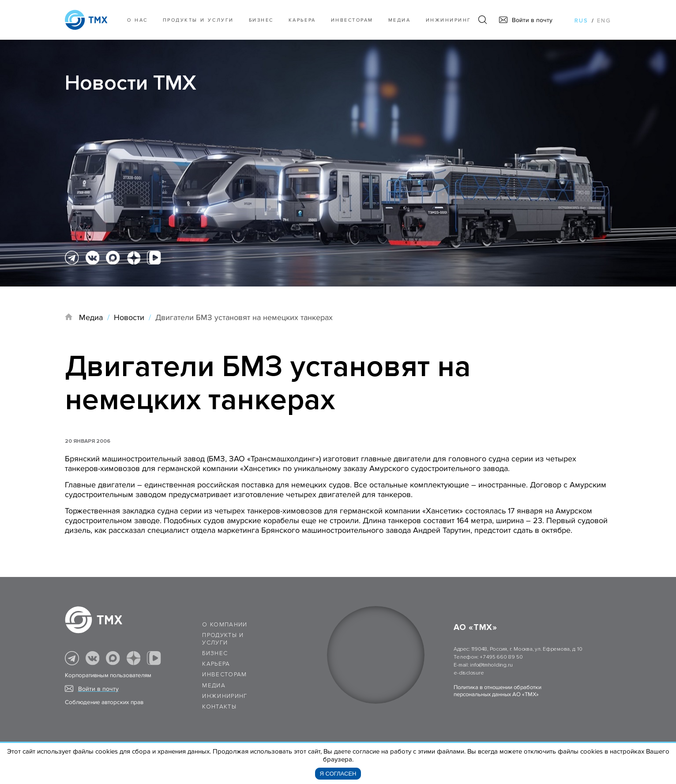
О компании (225, 625)
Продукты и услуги (198, 20)
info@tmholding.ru (491, 665)
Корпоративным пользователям (108, 675)
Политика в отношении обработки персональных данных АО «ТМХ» (498, 691)
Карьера (302, 20)
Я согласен (338, 774)
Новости (129, 317)
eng (604, 21)
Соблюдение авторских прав (104, 702)
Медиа (400, 20)
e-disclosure (469, 673)
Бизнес (215, 653)
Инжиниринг (449, 20)
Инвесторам (352, 20)
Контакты (219, 707)
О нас (137, 20)
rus (581, 21)
